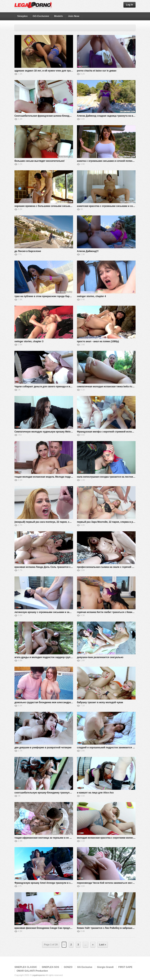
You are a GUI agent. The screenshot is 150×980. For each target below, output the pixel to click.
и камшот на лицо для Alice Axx (95, 793)
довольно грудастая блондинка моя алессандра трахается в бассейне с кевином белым (66, 702)
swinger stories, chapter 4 (91, 296)
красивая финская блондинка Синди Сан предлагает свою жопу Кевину (56, 928)
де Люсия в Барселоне (28, 251)
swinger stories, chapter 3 (29, 341)
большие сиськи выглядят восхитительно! (40, 161)
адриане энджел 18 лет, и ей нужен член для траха (44, 71)
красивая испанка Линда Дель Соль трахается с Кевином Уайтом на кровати (59, 567)
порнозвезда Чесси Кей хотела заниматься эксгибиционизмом (113, 883)
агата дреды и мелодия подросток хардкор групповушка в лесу (51, 657)
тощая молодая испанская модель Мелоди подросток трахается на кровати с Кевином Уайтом (70, 477)
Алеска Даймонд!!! (88, 251)
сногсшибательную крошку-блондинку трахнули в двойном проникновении (59, 793)
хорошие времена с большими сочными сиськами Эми (47, 206)
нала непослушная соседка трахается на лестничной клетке (112, 477)
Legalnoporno (38, 975)
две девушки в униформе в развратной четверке (43, 748)
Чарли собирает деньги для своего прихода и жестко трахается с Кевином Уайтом (62, 387)
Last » (103, 945)
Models (58, 16)
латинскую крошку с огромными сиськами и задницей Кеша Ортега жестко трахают (63, 612)
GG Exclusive (41, 16)
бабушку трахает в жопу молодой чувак (100, 702)
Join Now (74, 16)
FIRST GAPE (125, 967)
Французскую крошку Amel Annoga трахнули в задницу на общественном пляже (61, 883)
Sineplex (22, 16)
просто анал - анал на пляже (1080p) (98, 341)
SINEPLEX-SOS (50, 967)
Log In (129, 5)
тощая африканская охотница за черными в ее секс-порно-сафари (53, 838)
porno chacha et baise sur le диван (97, 71)
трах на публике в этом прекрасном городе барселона (46, 296)
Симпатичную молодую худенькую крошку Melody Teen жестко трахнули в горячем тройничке (69, 432)
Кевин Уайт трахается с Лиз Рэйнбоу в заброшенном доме (111, 928)
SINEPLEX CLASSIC (26, 967)
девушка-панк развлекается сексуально (100, 657)
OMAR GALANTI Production (32, 971)
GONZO (68, 967)
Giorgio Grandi (105, 967)
